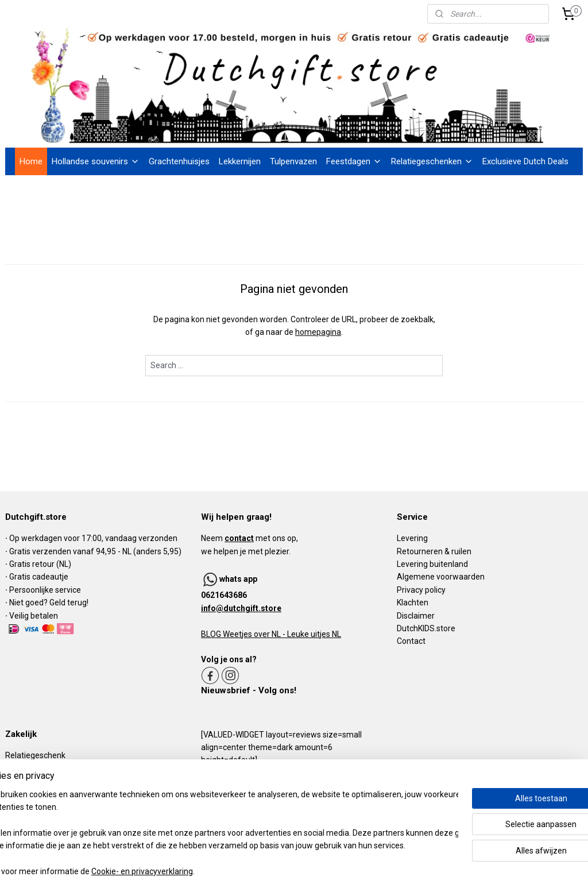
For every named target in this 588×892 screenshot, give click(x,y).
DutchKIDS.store (426, 628)
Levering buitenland (432, 564)
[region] (218, 834)
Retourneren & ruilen (434, 551)
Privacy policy (421, 590)
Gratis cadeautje (40, 577)
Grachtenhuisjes (179, 161)
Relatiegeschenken (432, 161)
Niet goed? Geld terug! (49, 603)
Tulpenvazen (293, 161)
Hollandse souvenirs (96, 161)
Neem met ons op (249, 538)
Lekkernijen (240, 161)
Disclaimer (416, 616)
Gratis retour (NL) (40, 564)
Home (31, 161)
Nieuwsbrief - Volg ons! (249, 690)
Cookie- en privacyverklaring (178, 872)
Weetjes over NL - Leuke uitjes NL (281, 634)
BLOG (211, 634)
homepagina (318, 333)
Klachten (413, 603)
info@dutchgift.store (241, 608)
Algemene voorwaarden (441, 577)
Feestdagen (354, 161)
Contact (411, 641)
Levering (412, 538)
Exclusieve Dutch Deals (525, 161)
